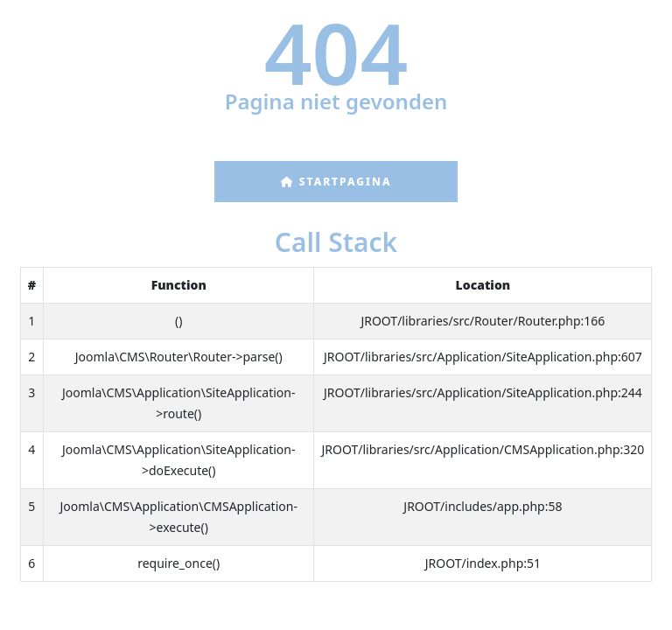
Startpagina (336, 182)
